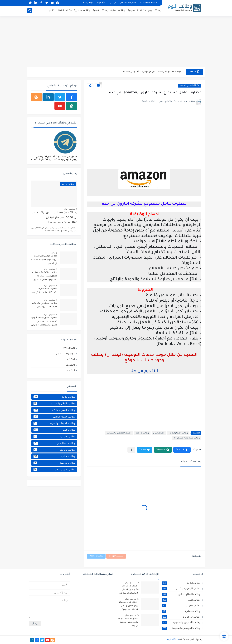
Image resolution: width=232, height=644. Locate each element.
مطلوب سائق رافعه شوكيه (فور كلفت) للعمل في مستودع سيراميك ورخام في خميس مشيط (44, 322)
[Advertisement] (116, 42)
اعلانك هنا (70, 359)
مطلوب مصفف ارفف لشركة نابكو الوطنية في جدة (44, 291)
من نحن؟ (113, 3)
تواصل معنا (88, 3)
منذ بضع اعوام (69, 209)
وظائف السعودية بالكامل (54, 410)
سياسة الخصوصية (149, 3)
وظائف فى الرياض (54, 443)
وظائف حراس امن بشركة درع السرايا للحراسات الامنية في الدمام (44, 260)
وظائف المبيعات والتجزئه (54, 423)
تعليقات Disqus (96, 556)
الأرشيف (101, 3)
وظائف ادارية (54, 397)
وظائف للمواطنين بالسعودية (187, 438)
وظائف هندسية (54, 463)
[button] (182, 450)
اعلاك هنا (70, 365)
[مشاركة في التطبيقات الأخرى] (131, 450)
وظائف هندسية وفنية (54, 470)
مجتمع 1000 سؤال (65, 353)
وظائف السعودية (137, 11)
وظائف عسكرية (82, 11)
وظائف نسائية (118, 11)
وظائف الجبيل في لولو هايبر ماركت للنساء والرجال (45, 305)
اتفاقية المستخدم (128, 3)
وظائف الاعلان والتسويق (54, 403)
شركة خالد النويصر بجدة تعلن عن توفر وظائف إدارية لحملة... (152, 72)
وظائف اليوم (155, 11)
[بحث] (30, 11)
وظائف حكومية (100, 11)
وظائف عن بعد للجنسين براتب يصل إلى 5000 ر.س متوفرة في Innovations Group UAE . (54, 218)
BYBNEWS (69, 348)
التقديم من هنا (144, 371)
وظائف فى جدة (142, 433)
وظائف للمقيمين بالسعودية (119, 433)
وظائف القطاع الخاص (60, 11)
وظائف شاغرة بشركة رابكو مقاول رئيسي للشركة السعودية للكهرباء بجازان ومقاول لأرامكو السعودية (45, 277)
